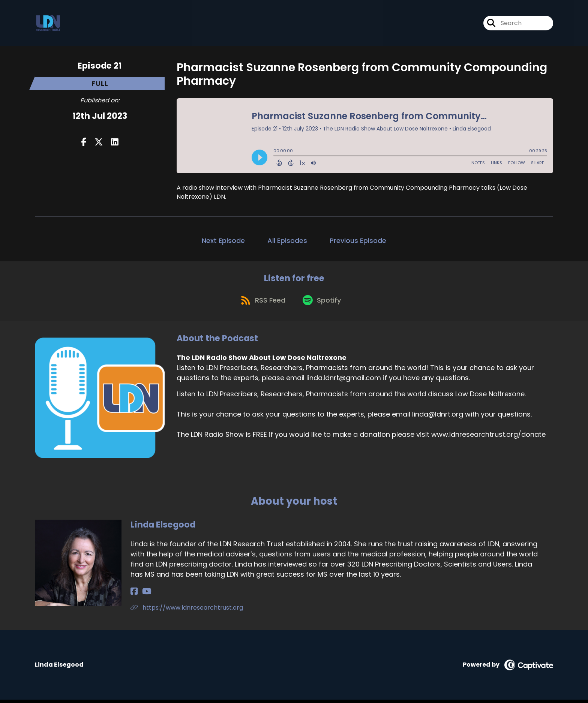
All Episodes (287, 241)
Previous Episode (358, 241)
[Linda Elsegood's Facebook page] (134, 595)
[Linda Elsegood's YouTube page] (144, 595)
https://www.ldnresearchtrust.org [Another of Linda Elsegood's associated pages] (187, 611)
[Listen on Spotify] (323, 304)
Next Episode (223, 241)
